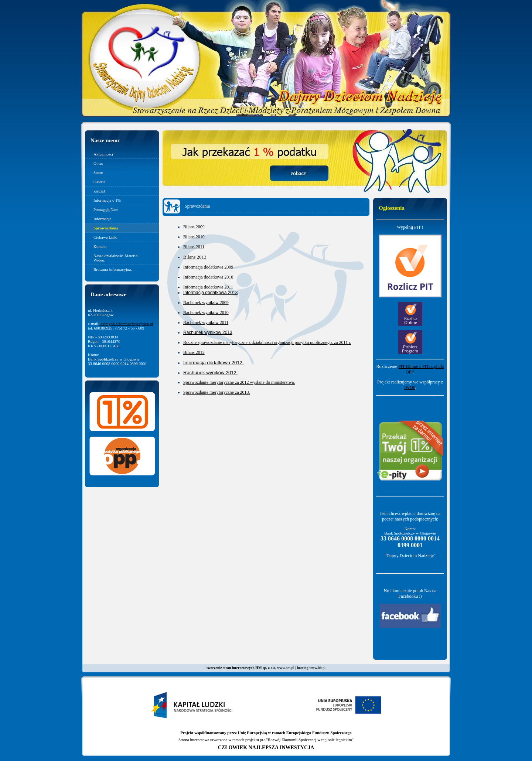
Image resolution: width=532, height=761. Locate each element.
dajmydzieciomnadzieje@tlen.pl (126, 324)
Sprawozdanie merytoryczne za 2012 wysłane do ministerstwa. (239, 382)
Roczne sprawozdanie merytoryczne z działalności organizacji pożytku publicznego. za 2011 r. (267, 342)
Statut (98, 173)
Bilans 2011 (194, 247)
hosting (303, 668)
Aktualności (103, 154)
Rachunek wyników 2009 (206, 303)
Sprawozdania (106, 228)
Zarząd (99, 191)
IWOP (410, 388)
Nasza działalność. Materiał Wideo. (116, 258)
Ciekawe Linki (105, 237)
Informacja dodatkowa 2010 (208, 277)
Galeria (99, 182)
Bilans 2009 (194, 227)
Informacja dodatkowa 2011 (208, 287)
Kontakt (100, 246)
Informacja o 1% (107, 200)
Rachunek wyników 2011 (206, 323)
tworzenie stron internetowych (231, 668)
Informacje (102, 219)
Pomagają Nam (106, 209)
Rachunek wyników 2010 (206, 313)
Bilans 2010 (194, 237)
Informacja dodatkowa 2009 (208, 267)
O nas (98, 163)
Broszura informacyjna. (113, 269)
